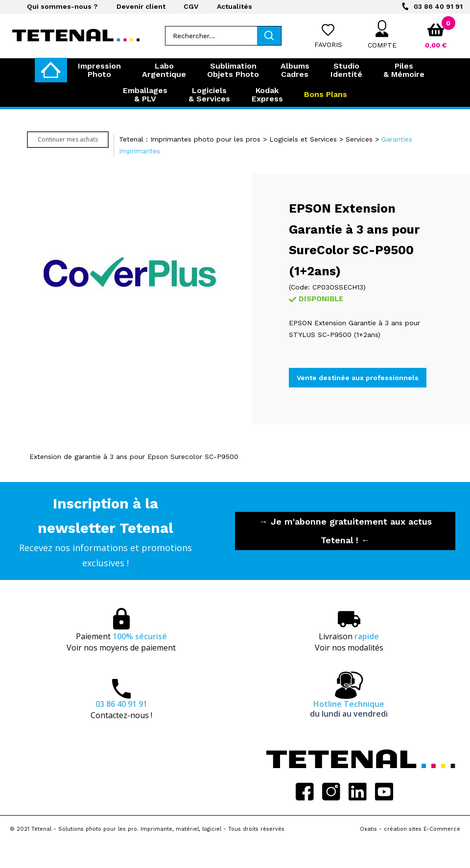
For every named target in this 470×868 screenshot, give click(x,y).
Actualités (235, 6)
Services (359, 139)
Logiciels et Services (303, 139)
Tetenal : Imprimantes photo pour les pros (190, 139)
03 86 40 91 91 (438, 6)
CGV (191, 6)
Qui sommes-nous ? (62, 6)
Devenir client (141, 6)
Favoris (328, 45)
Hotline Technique (349, 709)
